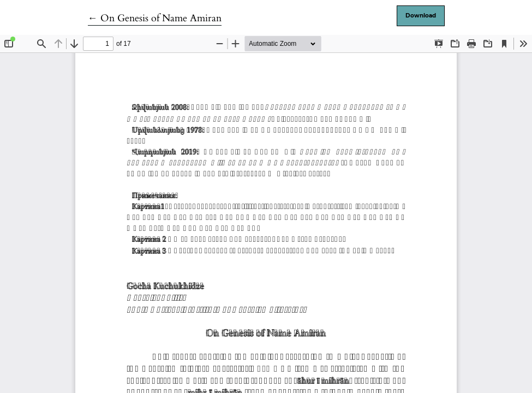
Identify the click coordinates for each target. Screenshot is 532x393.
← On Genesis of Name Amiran (155, 18)
